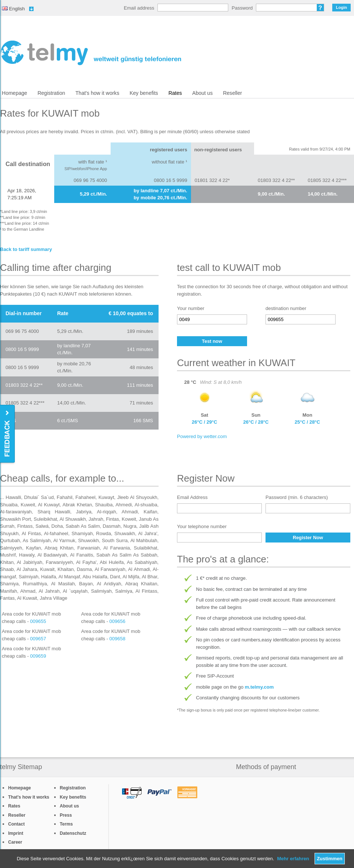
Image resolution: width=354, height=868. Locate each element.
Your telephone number (202, 526)
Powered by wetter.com (202, 436)
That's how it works (98, 93)
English (13, 9)
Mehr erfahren (293, 859)
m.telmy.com (259, 687)
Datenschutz (73, 833)
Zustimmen (329, 859)
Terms (66, 824)
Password (242, 8)
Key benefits (144, 93)
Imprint (16, 833)
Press (66, 815)
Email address (139, 8)
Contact (16, 824)
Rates (175, 93)
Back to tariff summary (26, 249)
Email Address (192, 497)
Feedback (8, 434)
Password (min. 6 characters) (297, 497)
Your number (191, 308)
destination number (286, 308)
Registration (51, 93)
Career (15, 842)
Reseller (232, 93)
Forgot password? (320, 8)
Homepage (15, 93)
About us (202, 93)
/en (91, 53)
